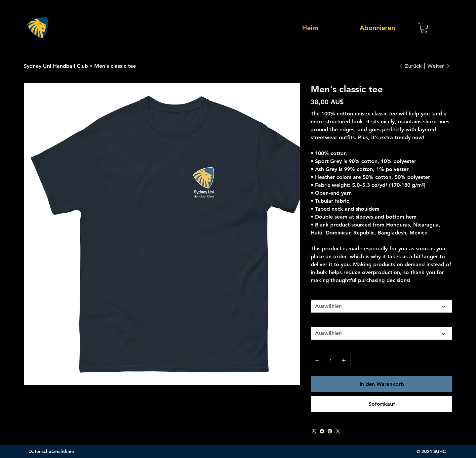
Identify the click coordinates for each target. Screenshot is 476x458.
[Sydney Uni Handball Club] (56, 66)
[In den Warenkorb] (381, 384)
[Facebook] (322, 431)
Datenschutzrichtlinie (51, 451)
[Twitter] (338, 431)
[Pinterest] (330, 431)
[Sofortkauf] (381, 404)
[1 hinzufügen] (344, 360)
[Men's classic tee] (115, 66)
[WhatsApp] (314, 431)
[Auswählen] (381, 306)
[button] (424, 28)
